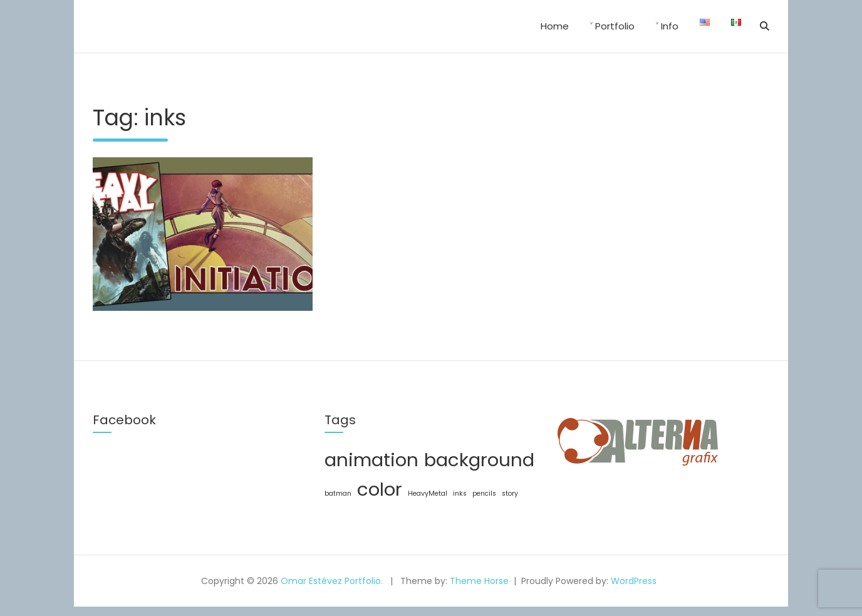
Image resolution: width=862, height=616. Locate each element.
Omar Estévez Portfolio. (332, 581)
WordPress (634, 581)
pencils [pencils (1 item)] (484, 493)
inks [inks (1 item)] (460, 493)
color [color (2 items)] (380, 489)
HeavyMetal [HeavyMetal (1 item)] (428, 493)
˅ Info (667, 26)
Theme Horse (479, 581)
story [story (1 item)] (510, 493)
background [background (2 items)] (479, 460)
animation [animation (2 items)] (371, 460)
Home (555, 26)
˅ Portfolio (612, 26)
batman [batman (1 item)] (338, 493)
